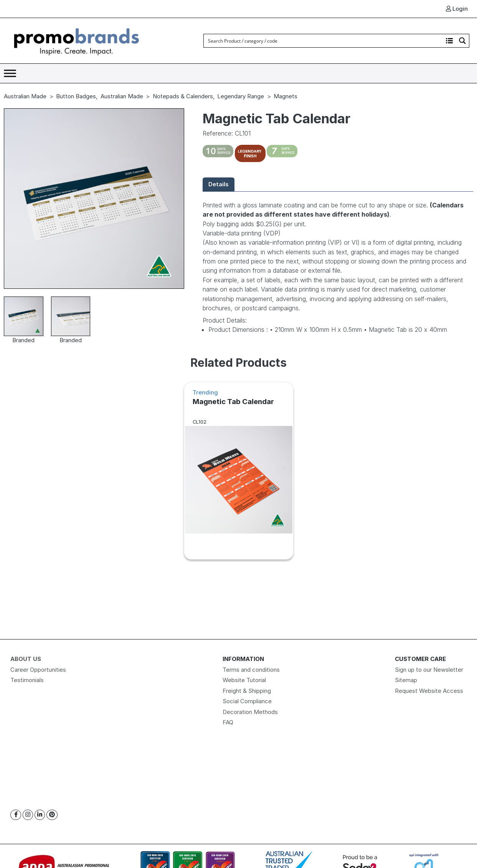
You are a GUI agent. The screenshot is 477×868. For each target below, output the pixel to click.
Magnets (286, 96)
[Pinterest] (52, 815)
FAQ (228, 722)
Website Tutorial (244, 680)
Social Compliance (247, 701)
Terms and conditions (251, 670)
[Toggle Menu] (10, 73)
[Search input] (324, 41)
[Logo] (77, 40)
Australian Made (25, 96)
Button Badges (76, 96)
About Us (26, 659)
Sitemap (406, 680)
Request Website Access (429, 691)
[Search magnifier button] (462, 41)
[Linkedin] (40, 815)
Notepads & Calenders (183, 96)
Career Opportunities (38, 670)
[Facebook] (16, 815)
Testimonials (27, 680)
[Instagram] (28, 815)
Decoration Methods (250, 712)
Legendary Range (241, 96)
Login (457, 9)
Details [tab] (219, 184)
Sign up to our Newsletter (429, 670)
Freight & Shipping (247, 691)
